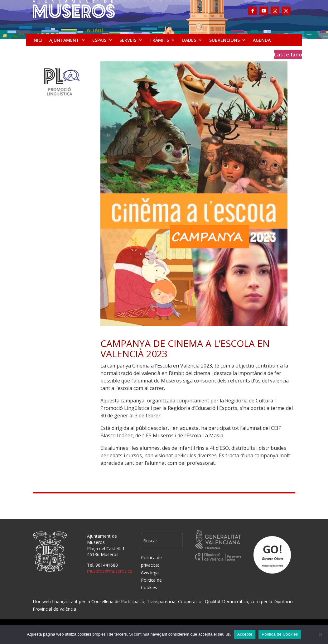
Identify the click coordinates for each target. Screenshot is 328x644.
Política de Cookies (280, 634)
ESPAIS (99, 40)
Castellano (288, 55)
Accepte (245, 634)
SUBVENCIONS (224, 40)
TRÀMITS (159, 40)
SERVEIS (128, 40)
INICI (37, 40)
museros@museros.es (110, 571)
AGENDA (262, 40)
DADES (189, 40)
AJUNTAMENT (64, 40)
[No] (320, 634)
